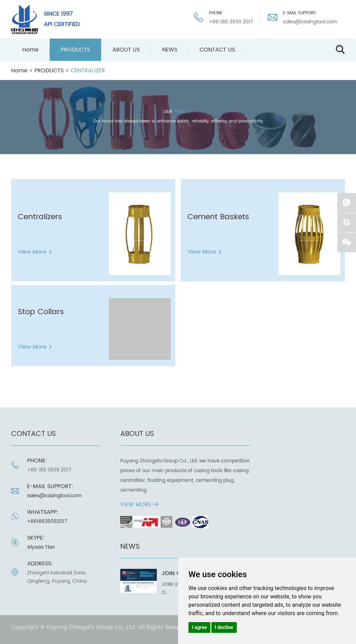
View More (35, 252)
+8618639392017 (47, 521)
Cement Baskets (218, 217)
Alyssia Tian (41, 547)
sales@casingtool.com (310, 22)
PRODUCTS (75, 50)
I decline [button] (224, 627)
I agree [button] (199, 627)
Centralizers (40, 217)
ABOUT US (126, 50)
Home (30, 50)
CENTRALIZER (88, 71)
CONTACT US (217, 50)
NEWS (170, 50)
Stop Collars (41, 312)
